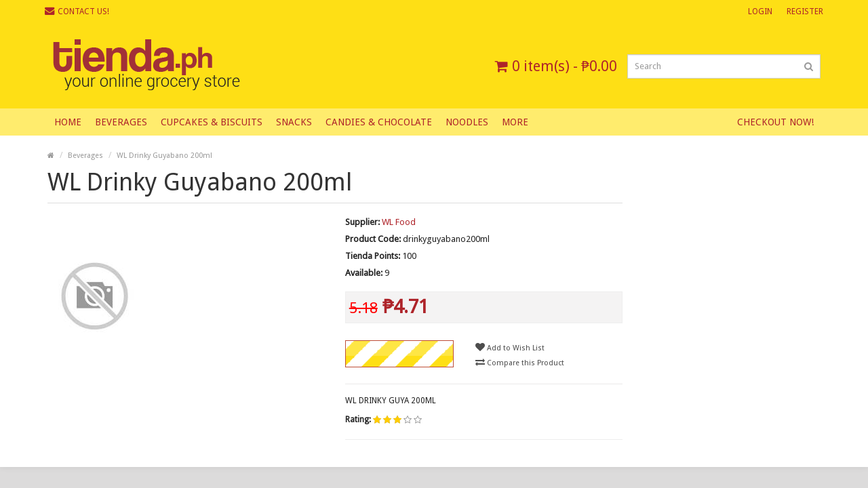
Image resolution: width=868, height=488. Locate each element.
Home (68, 122)
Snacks (294, 122)
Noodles (467, 122)
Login (760, 12)
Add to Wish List (510, 347)
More (515, 122)
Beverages (121, 122)
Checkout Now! (775, 122)
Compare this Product (520, 362)
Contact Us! (77, 11)
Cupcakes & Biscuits (212, 122)
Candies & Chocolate (379, 122)
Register (805, 12)
